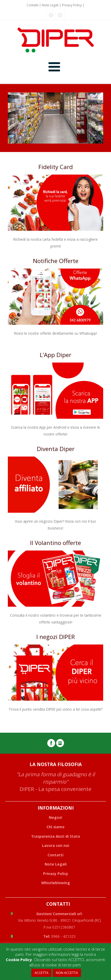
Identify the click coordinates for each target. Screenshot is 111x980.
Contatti (33, 5)
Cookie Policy (19, 960)
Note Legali (50, 5)
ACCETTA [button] (41, 973)
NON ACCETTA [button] (67, 973)
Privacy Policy (72, 5)
